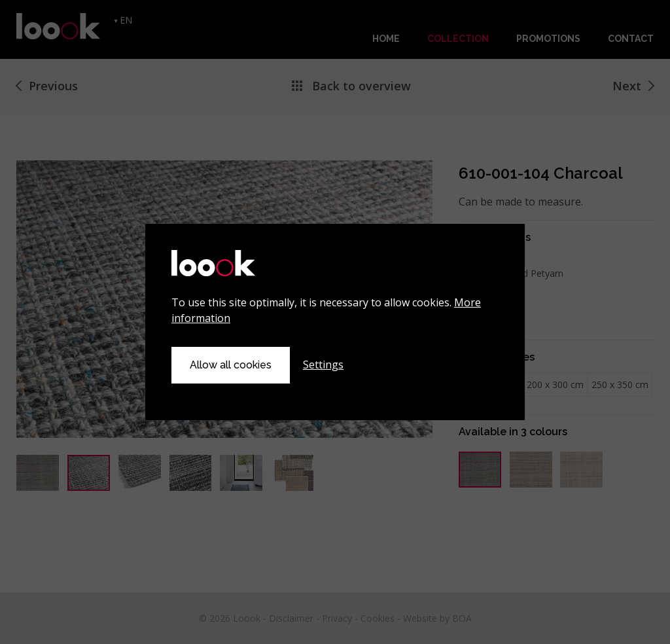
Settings (323, 365)
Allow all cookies (231, 365)
